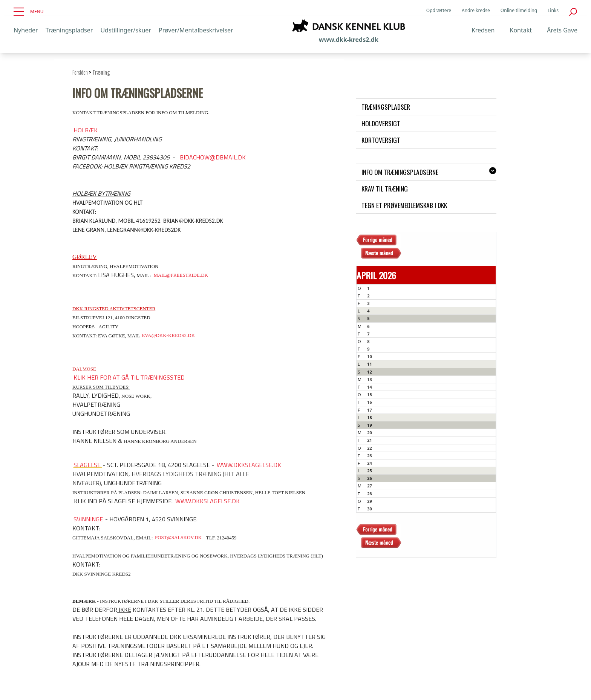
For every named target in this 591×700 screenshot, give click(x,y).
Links (553, 11)
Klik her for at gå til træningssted (129, 377)
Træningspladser (69, 30)
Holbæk (86, 130)
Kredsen (483, 30)
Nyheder (26, 30)
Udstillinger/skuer (126, 30)
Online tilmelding (519, 11)
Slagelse (88, 465)
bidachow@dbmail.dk (213, 157)
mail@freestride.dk (181, 275)
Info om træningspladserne (400, 172)
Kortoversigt (381, 140)
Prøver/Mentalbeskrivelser (196, 30)
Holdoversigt (381, 123)
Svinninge (88, 519)
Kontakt (521, 30)
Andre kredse (476, 11)
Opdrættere (439, 11)
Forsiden (80, 72)
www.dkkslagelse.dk (249, 465)
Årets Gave (562, 30)
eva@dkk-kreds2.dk (168, 336)
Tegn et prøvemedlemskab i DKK (404, 205)
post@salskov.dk (178, 538)
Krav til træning (385, 188)
